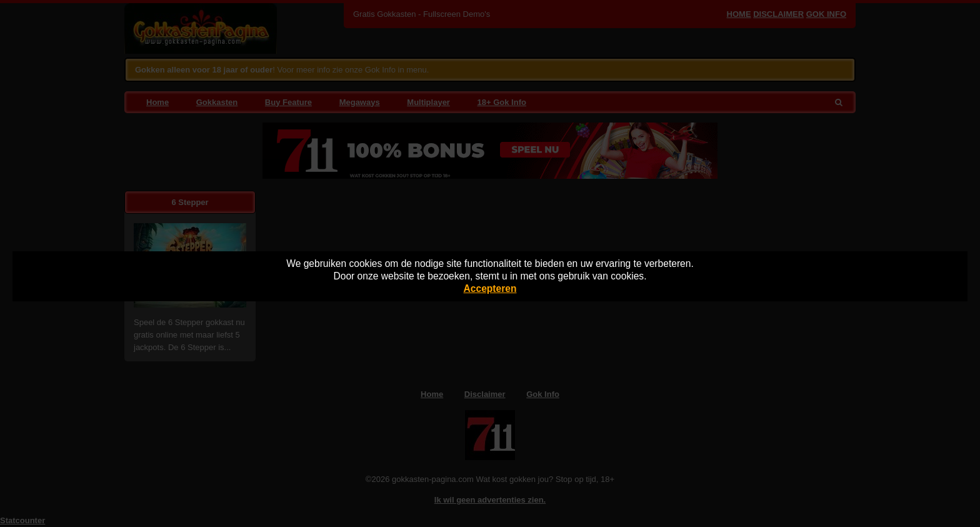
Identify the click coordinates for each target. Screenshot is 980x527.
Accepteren (490, 289)
